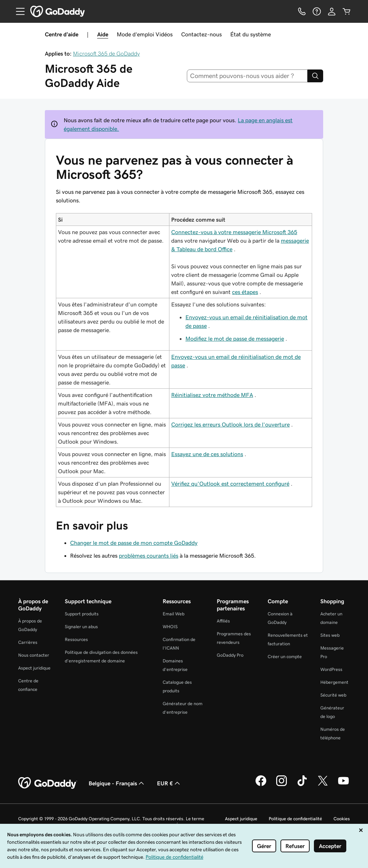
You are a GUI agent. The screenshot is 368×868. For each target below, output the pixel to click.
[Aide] (317, 11)
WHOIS (170, 627)
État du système (251, 34)
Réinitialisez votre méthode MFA (212, 395)
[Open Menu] (17, 11)
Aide (103, 34)
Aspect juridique (34, 668)
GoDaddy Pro (230, 655)
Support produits (82, 614)
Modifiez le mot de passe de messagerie (235, 339)
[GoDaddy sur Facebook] (261, 785)
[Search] (315, 76)
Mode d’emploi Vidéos (145, 34)
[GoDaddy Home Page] (48, 783)
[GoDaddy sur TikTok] (302, 785)
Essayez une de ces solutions (207, 454)
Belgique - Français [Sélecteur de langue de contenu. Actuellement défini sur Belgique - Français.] (117, 783)
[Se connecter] (332, 11)
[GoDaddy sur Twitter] (323, 785)
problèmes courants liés (149, 556)
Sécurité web (333, 695)
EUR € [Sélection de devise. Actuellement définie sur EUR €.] (169, 783)
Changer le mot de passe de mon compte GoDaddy (134, 543)
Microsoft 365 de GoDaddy (106, 53)
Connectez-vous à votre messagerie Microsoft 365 (234, 232)
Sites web (330, 635)
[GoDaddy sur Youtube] (343, 785)
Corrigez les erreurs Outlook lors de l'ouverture (230, 424)
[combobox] (247, 76)
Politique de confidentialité (295, 819)
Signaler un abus (81, 627)
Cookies (342, 819)
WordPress (331, 669)
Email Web (174, 614)
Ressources (76, 639)
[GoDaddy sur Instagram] (282, 785)
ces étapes (245, 292)
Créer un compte (285, 657)
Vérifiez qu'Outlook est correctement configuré (230, 484)
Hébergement (334, 682)
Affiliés (223, 621)
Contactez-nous (201, 34)
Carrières (28, 642)
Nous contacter (34, 655)
